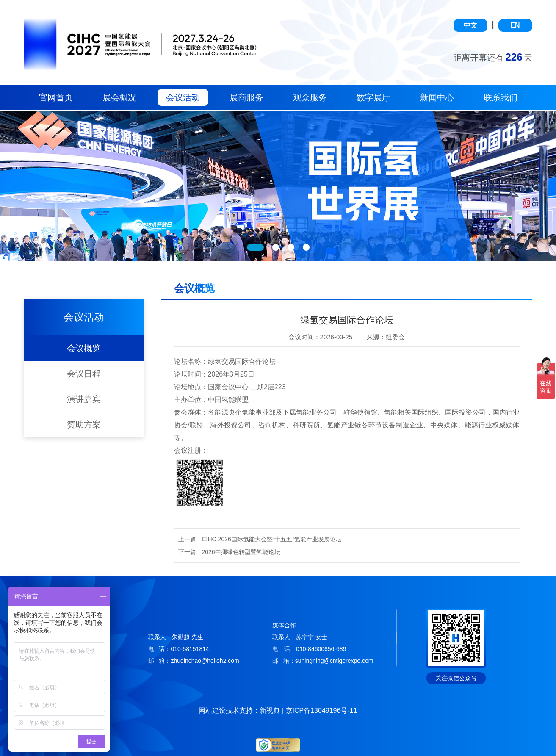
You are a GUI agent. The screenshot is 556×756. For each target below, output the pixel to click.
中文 (470, 25)
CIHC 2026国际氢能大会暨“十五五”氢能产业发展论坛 (272, 539)
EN (515, 25)
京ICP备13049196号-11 (322, 710)
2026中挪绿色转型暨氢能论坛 (241, 552)
